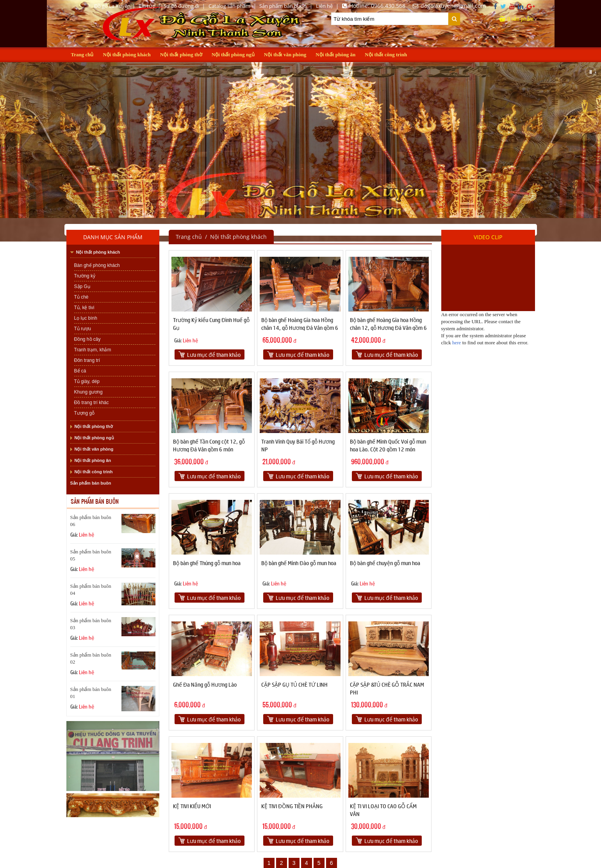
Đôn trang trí (87, 360)
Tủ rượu (83, 329)
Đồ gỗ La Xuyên (112, 6)
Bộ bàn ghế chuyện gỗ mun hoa (385, 563)
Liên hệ (324, 6)
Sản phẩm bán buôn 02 (91, 658)
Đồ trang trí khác (92, 403)
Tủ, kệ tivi (84, 308)
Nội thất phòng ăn (335, 55)
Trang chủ (82, 55)
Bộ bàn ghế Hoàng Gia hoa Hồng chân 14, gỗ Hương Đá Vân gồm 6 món (300, 328)
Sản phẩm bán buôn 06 (91, 521)
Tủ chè (81, 297)
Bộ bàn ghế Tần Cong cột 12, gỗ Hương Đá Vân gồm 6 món (209, 445)
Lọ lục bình (86, 318)
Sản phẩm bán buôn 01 (91, 693)
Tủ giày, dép (87, 381)
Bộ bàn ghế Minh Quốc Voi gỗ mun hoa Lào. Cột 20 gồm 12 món (388, 445)
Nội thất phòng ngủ (233, 55)
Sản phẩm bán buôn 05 (91, 555)
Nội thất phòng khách (127, 55)
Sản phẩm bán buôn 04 (91, 590)
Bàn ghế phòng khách (97, 265)
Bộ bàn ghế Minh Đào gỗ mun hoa (299, 563)
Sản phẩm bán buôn (283, 6)
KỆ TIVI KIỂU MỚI (192, 806)
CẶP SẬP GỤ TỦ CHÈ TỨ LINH (294, 684)
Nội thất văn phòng (285, 55)
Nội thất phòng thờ (181, 55)
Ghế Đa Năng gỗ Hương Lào (205, 684)
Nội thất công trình (386, 55)
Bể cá (80, 371)
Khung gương (88, 392)
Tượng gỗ (85, 413)
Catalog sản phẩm (229, 6)
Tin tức (147, 6)
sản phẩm (516, 19)
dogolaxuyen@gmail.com (448, 6)
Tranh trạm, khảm (93, 350)
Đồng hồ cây (87, 339)
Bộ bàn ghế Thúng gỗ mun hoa (207, 563)
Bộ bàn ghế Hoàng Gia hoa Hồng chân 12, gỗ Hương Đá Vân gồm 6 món (388, 328)
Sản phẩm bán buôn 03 (91, 624)
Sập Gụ (82, 286)
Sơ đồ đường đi (181, 6)
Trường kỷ (85, 276)
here (457, 343)
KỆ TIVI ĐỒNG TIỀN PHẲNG (292, 806)
